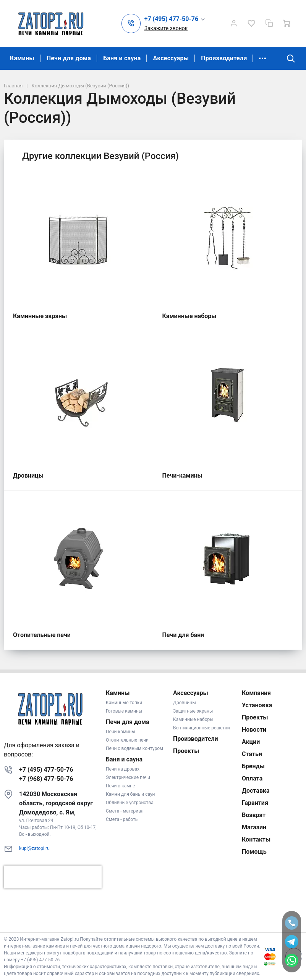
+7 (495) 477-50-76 (46, 770)
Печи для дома (69, 58)
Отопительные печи (42, 635)
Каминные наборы (189, 316)
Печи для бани (183, 635)
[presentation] (53, 877)
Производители (224, 58)
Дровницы (28, 476)
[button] (175, 19)
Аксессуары (171, 58)
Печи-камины (182, 476)
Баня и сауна (122, 58)
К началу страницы (153, 921)
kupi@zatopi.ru (34, 848)
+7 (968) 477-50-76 (46, 779)
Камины (22, 58)
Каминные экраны (40, 316)
